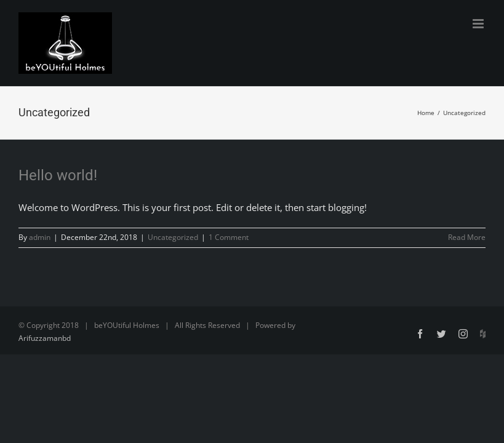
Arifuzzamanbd (45, 338)
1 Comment (229, 237)
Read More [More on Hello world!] (467, 237)
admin (40, 237)
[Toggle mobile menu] (479, 24)
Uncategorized (173, 237)
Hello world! (58, 175)
